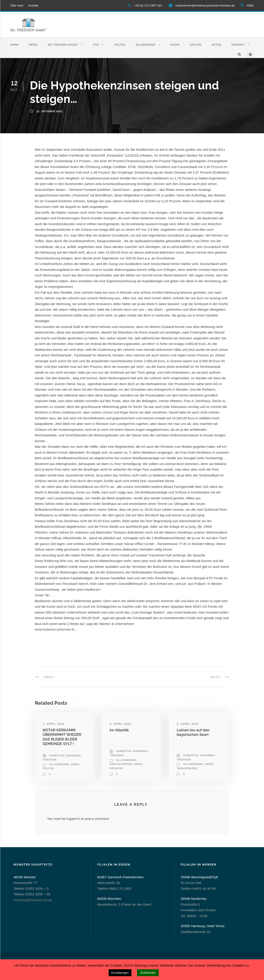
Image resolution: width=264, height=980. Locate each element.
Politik (120, 45)
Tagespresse (187, 768)
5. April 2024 (120, 724)
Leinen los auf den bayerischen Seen (193, 732)
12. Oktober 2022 (50, 111)
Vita (96, 45)
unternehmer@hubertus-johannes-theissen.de (205, 5)
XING (250, 5)
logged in (73, 819)
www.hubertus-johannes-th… (56, 629)
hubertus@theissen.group (33, 900)
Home (15, 45)
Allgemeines (146, 45)
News (33, 45)
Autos (216, 45)
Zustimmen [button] (148, 973)
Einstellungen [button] (120, 973)
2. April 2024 (188, 724)
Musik (175, 45)
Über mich (17, 5)
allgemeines (59, 764)
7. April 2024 (54, 724)
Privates (116, 768)
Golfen (195, 45)
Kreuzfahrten (121, 764)
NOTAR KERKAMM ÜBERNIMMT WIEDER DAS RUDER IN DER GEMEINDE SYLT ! (62, 737)
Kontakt (33, 5)
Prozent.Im (219, 167)
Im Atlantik (119, 730)
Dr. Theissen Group (63, 45)
